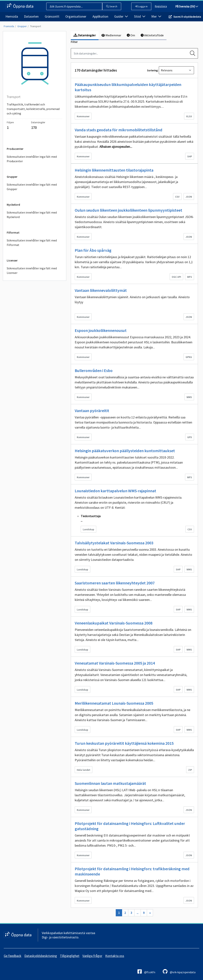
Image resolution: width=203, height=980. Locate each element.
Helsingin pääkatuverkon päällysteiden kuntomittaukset (125, 451)
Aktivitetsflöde (152, 35)
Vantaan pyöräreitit (92, 411)
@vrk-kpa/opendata (179, 971)
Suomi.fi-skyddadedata (187, 17)
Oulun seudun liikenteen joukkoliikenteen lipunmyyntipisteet (128, 210)
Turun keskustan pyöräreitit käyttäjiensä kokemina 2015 (124, 743)
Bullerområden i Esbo (94, 370)
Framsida (9, 26)
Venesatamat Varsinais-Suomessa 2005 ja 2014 (115, 663)
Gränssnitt (52, 16)
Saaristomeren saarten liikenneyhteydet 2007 (115, 583)
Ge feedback (13, 956)
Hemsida (12, 16)
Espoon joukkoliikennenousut (101, 330)
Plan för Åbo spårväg (93, 250)
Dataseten (31, 16)
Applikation (100, 16)
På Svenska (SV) (187, 6)
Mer (156, 16)
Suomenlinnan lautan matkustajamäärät (110, 783)
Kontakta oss (115, 956)
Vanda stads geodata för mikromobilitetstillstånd (119, 130)
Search (112, 6)
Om (131, 35)
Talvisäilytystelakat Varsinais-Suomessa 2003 (114, 543)
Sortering (152, 70)
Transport (36, 26)
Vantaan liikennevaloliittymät (101, 290)
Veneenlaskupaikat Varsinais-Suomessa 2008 (114, 623)
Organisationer (76, 16)
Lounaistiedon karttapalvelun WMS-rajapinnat (115, 491)
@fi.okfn (146, 971)
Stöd (140, 16)
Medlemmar (111, 35)
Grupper (22, 26)
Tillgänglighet (70, 956)
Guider (121, 16)
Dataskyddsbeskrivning (41, 956)
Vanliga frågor (92, 956)
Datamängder (85, 35)
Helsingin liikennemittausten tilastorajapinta (114, 170)
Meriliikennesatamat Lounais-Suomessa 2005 (114, 703)
